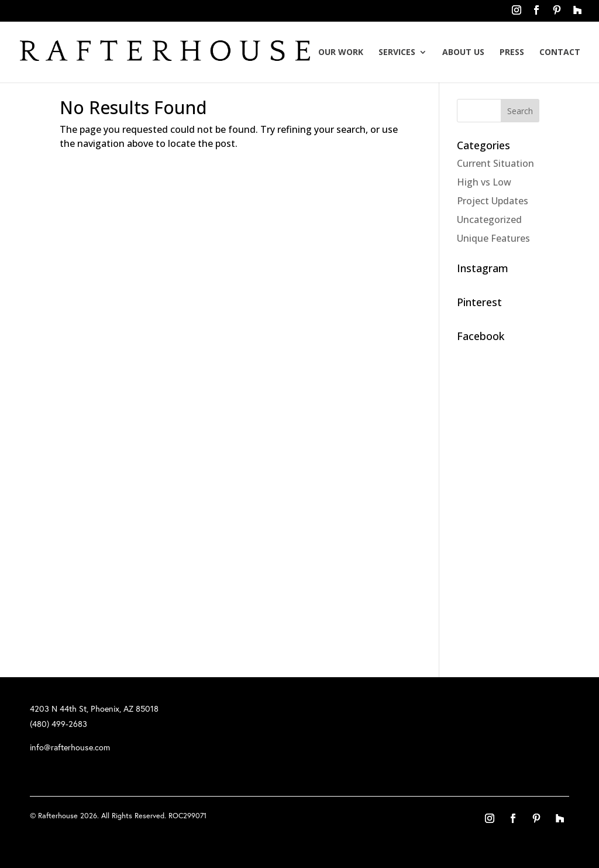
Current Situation (495, 163)
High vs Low (484, 182)
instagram (517, 13)
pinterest (557, 13)
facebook (536, 13)
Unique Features (493, 238)
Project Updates (493, 201)
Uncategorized (489, 219)
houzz (577, 13)
